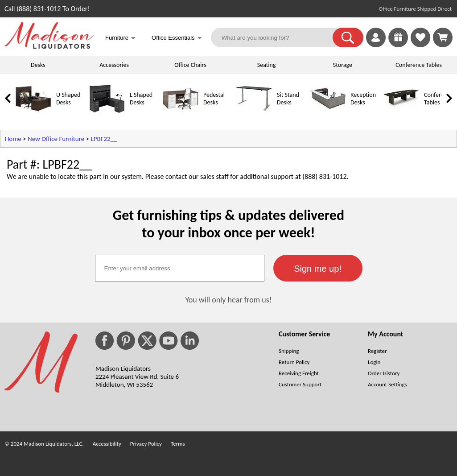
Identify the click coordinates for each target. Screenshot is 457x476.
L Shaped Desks (141, 99)
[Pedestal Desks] (181, 114)
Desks (38, 65)
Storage (343, 65)
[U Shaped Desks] (33, 114)
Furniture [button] (120, 39)
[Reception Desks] (328, 114)
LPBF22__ (104, 139)
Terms (178, 444)
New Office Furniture (56, 139)
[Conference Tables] (401, 114)
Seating (267, 65)
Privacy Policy (146, 444)
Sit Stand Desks (288, 99)
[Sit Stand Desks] (254, 114)
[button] (348, 37)
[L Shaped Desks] (107, 114)
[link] (443, 37)
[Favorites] (420, 45)
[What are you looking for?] (277, 37)
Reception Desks (363, 99)
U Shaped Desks (68, 99)
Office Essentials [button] (177, 39)
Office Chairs (190, 65)
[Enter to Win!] (398, 45)
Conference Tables (419, 65)
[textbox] (180, 268)
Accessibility (107, 444)
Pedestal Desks (214, 99)
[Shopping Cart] (443, 37)
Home (13, 139)
